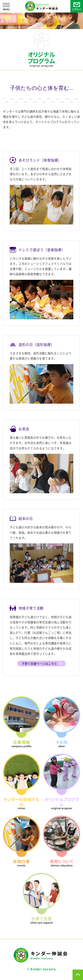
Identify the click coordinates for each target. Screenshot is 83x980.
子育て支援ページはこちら (39, 663)
